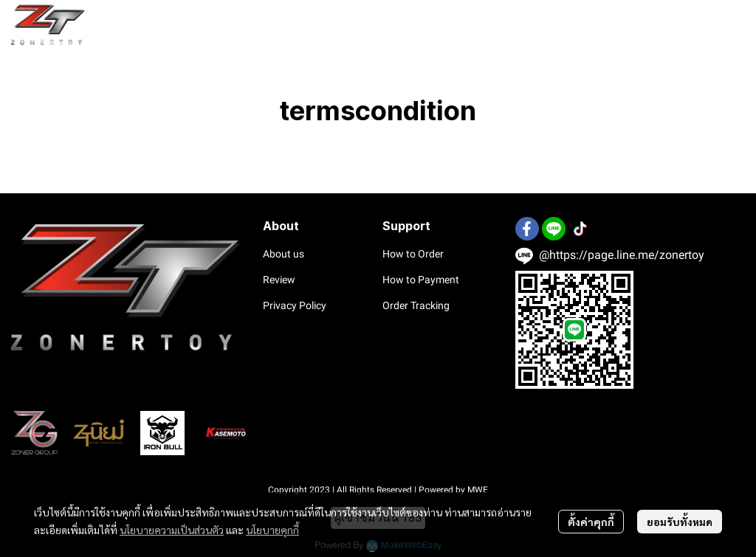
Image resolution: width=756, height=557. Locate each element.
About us (283, 254)
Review (279, 280)
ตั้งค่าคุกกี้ (591, 522)
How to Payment (421, 280)
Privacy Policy (295, 305)
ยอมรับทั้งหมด (680, 522)
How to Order (413, 254)
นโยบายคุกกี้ (272, 530)
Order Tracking (416, 305)
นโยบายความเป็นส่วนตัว (172, 530)
